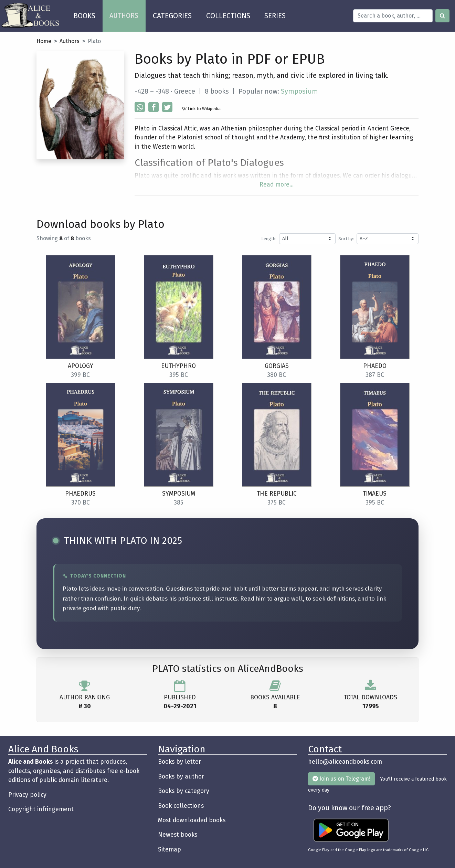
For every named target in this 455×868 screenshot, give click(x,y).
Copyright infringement (41, 809)
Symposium (299, 91)
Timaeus (375, 494)
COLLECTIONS (228, 16)
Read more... (277, 185)
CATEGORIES (172, 16)
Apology (81, 366)
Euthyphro (178, 366)
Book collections (181, 806)
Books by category (184, 791)
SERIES (275, 16)
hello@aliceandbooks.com (345, 762)
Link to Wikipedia (201, 109)
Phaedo (375, 366)
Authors (70, 41)
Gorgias (277, 366)
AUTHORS (124, 16)
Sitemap (170, 850)
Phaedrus (80, 494)
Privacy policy (27, 795)
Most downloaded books (192, 820)
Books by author (181, 777)
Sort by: (346, 239)
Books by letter (179, 762)
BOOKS (88, 14)
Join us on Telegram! (341, 779)
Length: (269, 239)
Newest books (178, 835)
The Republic (277, 494)
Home (44, 41)
